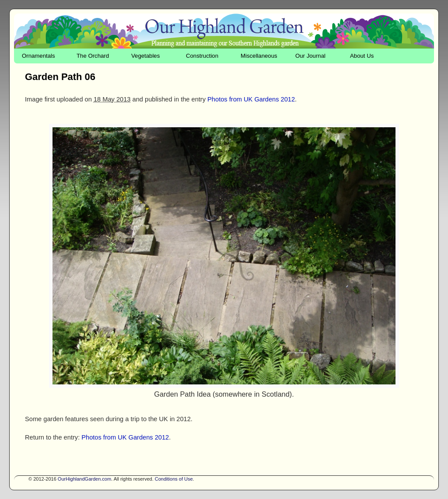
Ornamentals (38, 56)
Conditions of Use (174, 479)
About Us (362, 56)
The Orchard (93, 56)
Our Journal (310, 56)
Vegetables (145, 56)
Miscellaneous (259, 56)
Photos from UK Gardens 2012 (251, 99)
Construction (202, 56)
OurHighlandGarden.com (84, 479)
